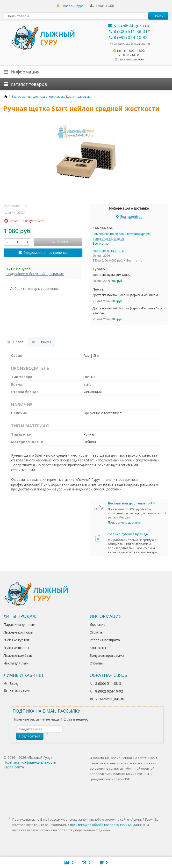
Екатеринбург (72, 6)
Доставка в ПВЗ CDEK (108, 251)
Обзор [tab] (15, 342)
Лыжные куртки (16, 640)
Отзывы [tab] (41, 342)
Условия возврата (105, 640)
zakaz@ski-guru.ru (129, 26)
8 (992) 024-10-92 (128, 37)
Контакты (98, 648)
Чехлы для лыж (16, 663)
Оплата (96, 632)
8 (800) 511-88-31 (128, 31)
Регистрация (17, 690)
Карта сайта (14, 767)
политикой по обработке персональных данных (107, 825)
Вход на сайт (102, 6)
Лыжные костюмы (18, 632)
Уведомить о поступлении (46, 252)
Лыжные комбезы (18, 655)
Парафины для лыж (20, 624)
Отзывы (96, 663)
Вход (11, 683)
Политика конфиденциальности (30, 762)
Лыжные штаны (16, 648)
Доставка (97, 624)
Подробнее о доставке (124, 522)
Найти (158, 16)
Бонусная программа (107, 655)
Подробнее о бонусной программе (35, 274)
